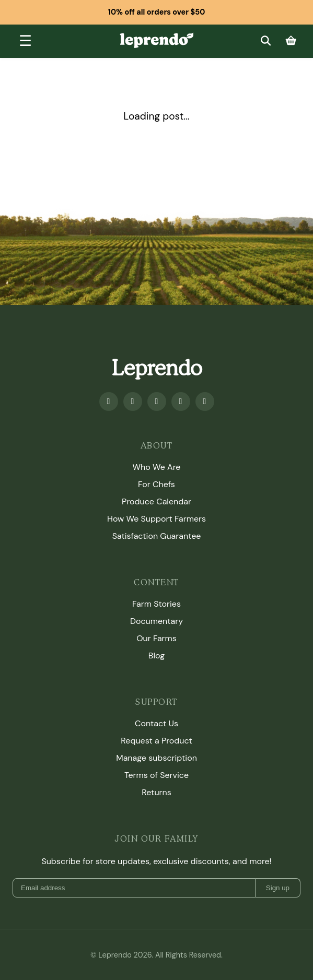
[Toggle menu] (25, 41)
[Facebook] (109, 402)
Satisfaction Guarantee (157, 536)
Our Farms (156, 638)
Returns (156, 792)
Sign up (278, 888)
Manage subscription (156, 758)
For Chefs (156, 484)
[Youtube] (133, 402)
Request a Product (156, 741)
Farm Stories (156, 604)
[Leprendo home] (156, 40)
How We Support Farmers (156, 519)
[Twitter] (181, 402)
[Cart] (291, 41)
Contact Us (156, 723)
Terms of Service (156, 775)
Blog (156, 656)
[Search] (265, 41)
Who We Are (157, 467)
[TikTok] (205, 402)
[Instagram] (157, 402)
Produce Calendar (156, 501)
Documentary (156, 621)
